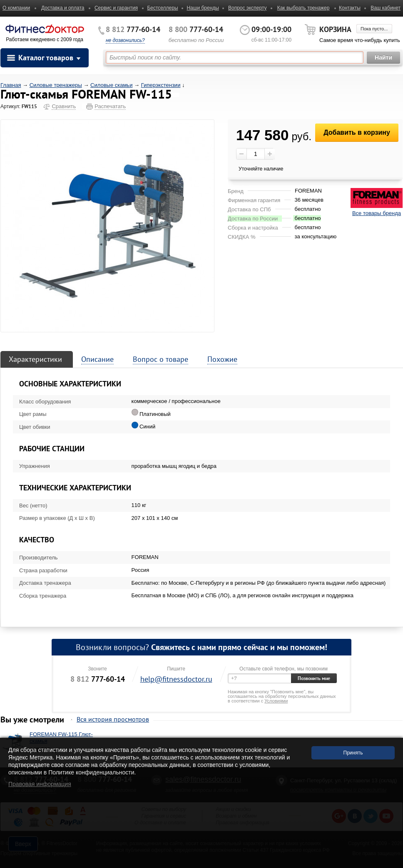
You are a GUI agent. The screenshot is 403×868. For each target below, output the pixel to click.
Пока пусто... (374, 29)
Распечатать (110, 106)
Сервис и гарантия (116, 8)
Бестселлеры (162, 8)
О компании (16, 8)
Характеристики (35, 359)
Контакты (350, 8)
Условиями (276, 701)
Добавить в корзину (357, 132)
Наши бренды (203, 8)
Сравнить (64, 106)
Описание (97, 359)
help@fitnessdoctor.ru (176, 679)
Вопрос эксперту (248, 8)
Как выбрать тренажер (303, 8)
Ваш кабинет (386, 8)
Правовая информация (40, 784)
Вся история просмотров (113, 719)
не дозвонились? (125, 40)
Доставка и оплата (63, 8)
